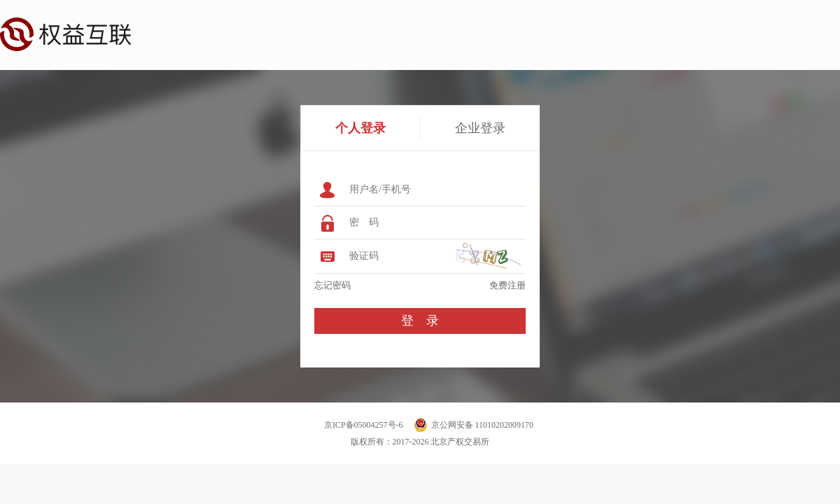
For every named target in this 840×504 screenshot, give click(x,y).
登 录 (420, 321)
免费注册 (507, 285)
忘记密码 (332, 285)
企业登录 (480, 128)
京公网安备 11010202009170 (483, 425)
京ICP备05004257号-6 (364, 425)
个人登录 (360, 128)
